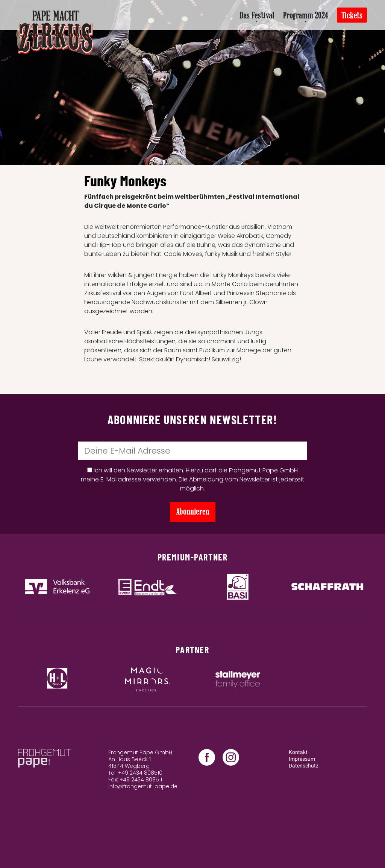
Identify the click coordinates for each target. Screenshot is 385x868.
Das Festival (257, 16)
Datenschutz (304, 766)
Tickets (352, 16)
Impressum (302, 759)
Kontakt (298, 752)
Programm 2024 (305, 16)
